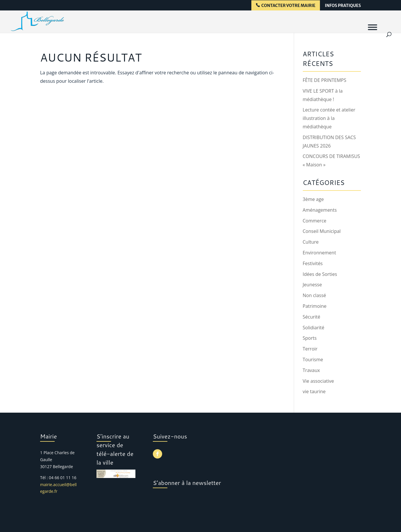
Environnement (319, 253)
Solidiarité (314, 328)
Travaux (311, 370)
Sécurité (312, 317)
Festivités (313, 263)
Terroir (310, 349)
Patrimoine (315, 306)
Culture (311, 242)
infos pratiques (343, 6)
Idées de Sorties (320, 274)
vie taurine (314, 391)
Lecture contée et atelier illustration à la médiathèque (329, 118)
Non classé (314, 295)
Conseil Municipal (322, 231)
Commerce (315, 221)
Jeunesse (312, 285)
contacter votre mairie (288, 6)
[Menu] (373, 27)
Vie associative (318, 381)
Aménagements (320, 210)
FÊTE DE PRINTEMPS (325, 80)
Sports (310, 338)
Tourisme (313, 360)
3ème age (313, 199)
